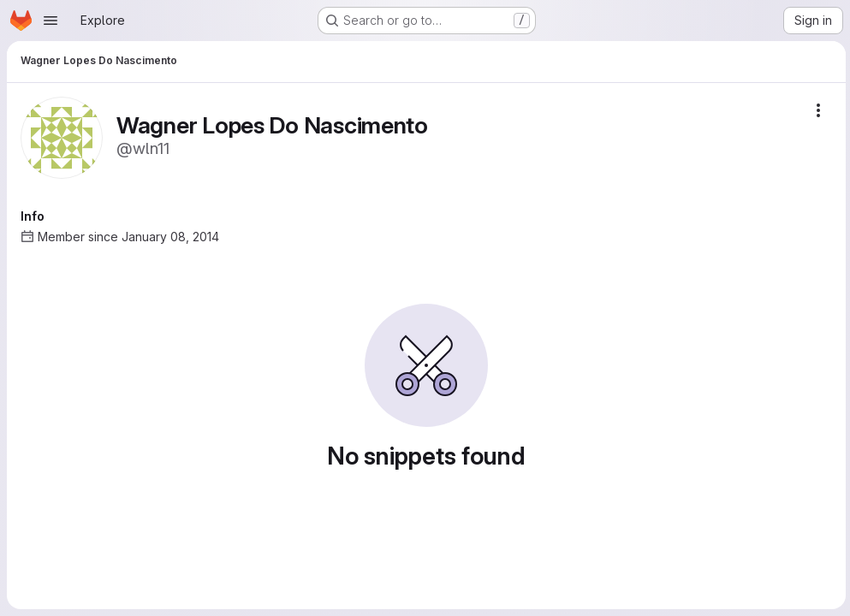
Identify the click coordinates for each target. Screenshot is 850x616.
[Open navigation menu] (51, 21)
